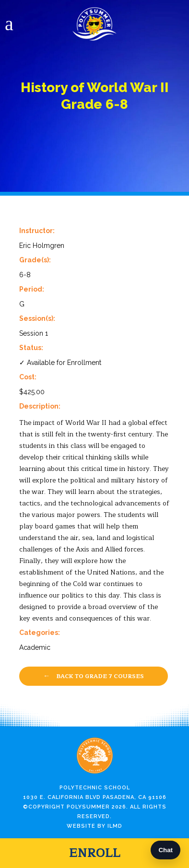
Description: (40, 406)
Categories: (40, 633)
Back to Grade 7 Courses (94, 676)
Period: (32, 289)
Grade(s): (35, 260)
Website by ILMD (94, 826)
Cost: (28, 377)
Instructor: (37, 231)
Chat (165, 850)
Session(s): (37, 318)
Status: (31, 348)
